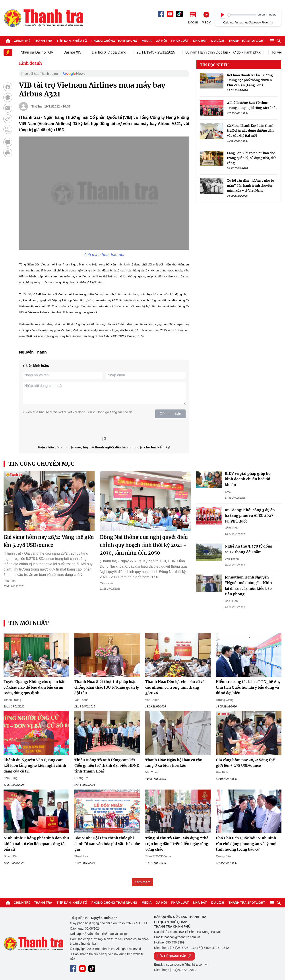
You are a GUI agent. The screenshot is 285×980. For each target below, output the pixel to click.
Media (147, 41)
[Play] (223, 15)
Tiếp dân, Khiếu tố (72, 41)
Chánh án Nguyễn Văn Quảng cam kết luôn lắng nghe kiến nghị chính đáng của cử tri (35, 766)
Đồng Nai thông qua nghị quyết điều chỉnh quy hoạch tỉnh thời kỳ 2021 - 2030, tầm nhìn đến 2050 (144, 545)
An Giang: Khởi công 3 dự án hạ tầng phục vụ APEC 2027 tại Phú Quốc (250, 516)
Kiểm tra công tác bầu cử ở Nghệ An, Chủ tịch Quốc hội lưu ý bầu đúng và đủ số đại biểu (248, 687)
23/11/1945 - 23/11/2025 (159, 52)
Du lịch (218, 41)
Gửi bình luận (170, 414)
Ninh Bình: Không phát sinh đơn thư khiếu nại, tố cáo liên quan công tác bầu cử (36, 844)
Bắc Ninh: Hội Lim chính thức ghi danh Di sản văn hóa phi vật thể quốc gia (107, 844)
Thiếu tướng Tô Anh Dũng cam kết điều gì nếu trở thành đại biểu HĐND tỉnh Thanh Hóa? (107, 766)
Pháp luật (180, 41)
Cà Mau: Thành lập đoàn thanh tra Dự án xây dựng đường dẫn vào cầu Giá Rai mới (251, 131)
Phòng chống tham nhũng (114, 41)
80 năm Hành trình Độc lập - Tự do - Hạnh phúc (226, 52)
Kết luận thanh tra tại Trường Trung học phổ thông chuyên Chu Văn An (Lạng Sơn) (250, 80)
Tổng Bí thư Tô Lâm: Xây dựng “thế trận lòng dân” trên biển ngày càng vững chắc (177, 844)
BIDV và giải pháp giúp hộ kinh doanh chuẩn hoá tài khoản (248, 479)
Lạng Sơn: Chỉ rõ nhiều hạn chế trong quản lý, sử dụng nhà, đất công (251, 158)
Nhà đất (200, 41)
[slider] (242, 15)
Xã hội (161, 41)
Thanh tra (43, 41)
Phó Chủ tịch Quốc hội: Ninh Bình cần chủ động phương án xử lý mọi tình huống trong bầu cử (246, 844)
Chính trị (22, 41)
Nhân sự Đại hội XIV (40, 52)
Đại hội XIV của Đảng (112, 52)
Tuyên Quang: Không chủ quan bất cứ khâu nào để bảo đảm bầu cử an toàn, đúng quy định (34, 687)
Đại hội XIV (76, 52)
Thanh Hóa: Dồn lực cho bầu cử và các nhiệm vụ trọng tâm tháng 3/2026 (175, 687)
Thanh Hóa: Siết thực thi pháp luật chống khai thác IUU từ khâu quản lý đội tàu (107, 687)
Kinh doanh (30, 63)
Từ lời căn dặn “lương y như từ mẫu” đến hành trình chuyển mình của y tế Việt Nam (251, 185)
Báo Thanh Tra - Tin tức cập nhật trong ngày (43, 18)
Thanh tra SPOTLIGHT (247, 41)
